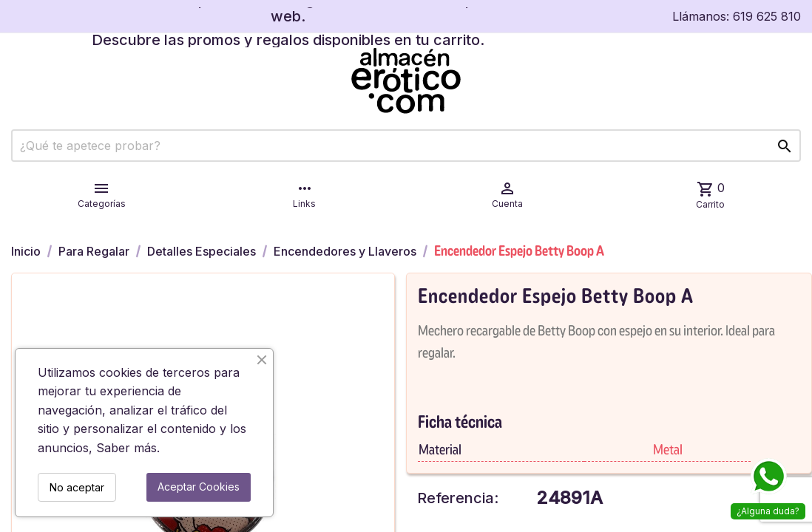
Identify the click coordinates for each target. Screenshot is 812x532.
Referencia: (458, 498)
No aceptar (77, 487)
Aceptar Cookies (199, 487)
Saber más (126, 448)
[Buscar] (406, 146)
